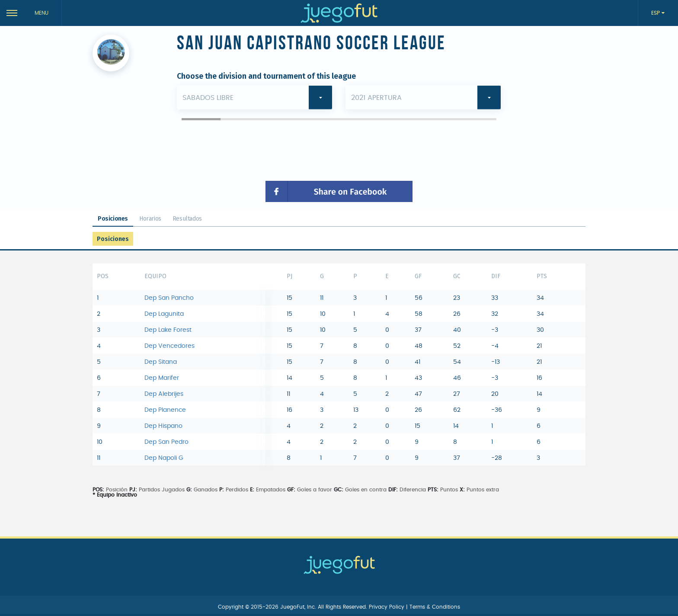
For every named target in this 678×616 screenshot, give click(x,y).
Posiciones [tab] (113, 219)
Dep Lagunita (164, 314)
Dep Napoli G (164, 458)
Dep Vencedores (169, 346)
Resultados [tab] (187, 219)
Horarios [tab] (150, 219)
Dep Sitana (161, 362)
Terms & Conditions (435, 607)
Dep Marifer (162, 378)
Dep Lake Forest (168, 330)
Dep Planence (165, 410)
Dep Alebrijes (164, 394)
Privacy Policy (387, 607)
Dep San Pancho (169, 298)
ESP (656, 13)
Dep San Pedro (166, 442)
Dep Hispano (163, 426)
